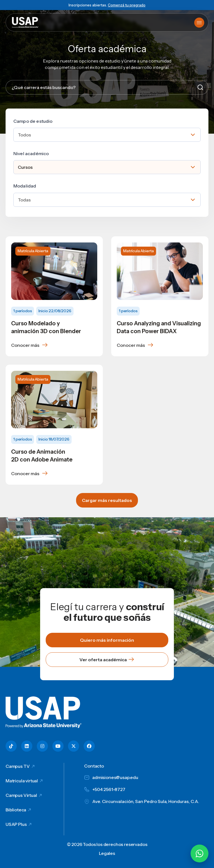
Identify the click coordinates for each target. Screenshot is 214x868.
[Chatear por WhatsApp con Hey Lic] (200, 853)
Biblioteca (16, 810)
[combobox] (107, 135)
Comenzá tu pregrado (127, 5)
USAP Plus (16, 824)
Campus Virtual (21, 795)
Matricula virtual (22, 781)
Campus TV (18, 766)
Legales (107, 853)
